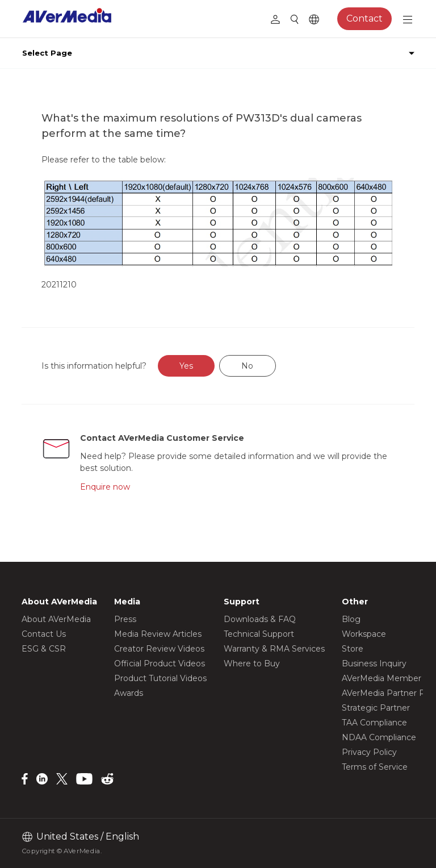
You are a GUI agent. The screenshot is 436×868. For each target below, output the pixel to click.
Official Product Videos (160, 663)
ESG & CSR (44, 649)
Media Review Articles (158, 634)
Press (125, 619)
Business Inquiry (374, 663)
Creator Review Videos (159, 649)
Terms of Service (375, 767)
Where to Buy (252, 663)
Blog (351, 619)
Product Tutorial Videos (160, 678)
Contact (364, 18)
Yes (186, 366)
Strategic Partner (376, 708)
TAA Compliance (374, 723)
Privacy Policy (369, 752)
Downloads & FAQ (260, 619)
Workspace (364, 634)
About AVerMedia (56, 619)
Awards (129, 693)
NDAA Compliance (379, 737)
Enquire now (105, 487)
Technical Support (259, 634)
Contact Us (44, 634)
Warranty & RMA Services (274, 649)
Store (353, 649)
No (247, 366)
